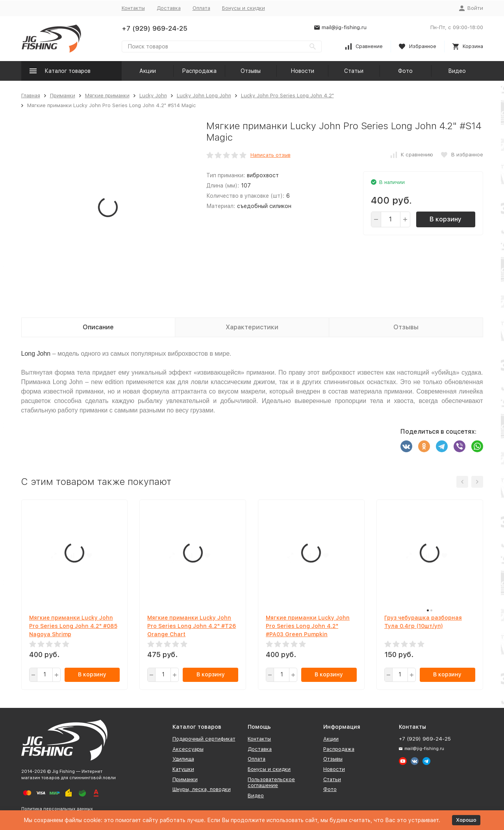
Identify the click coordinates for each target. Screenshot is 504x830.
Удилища (183, 759)
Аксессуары (188, 749)
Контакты (133, 8)
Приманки (63, 96)
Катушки (183, 769)
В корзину (446, 219)
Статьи (354, 71)
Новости (302, 71)
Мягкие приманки (107, 96)
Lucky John (153, 96)
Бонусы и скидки (244, 8)
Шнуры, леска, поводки (202, 789)
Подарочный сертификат (204, 739)
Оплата (201, 8)
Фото (405, 71)
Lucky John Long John (204, 96)
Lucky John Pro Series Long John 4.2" (287, 96)
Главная (31, 96)
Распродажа (199, 71)
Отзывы (251, 71)
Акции (148, 71)
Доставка (169, 8)
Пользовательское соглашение (271, 783)
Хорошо (466, 820)
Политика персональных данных (57, 809)
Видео (457, 71)
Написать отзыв (271, 155)
